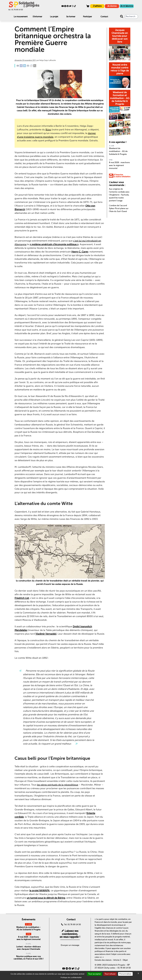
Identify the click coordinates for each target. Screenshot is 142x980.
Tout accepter (95, 974)
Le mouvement (21, 17)
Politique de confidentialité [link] (71, 978)
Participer (87, 17)
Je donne (112, 6)
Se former (71, 17)
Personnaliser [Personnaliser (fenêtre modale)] (125, 974)
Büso (48, 130)
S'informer (37, 17)
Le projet (54, 17)
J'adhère (97, 6)
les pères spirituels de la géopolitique (58, 785)
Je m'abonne (127, 6)
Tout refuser (110, 974)
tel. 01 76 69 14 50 (16, 10)
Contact (104, 17)
